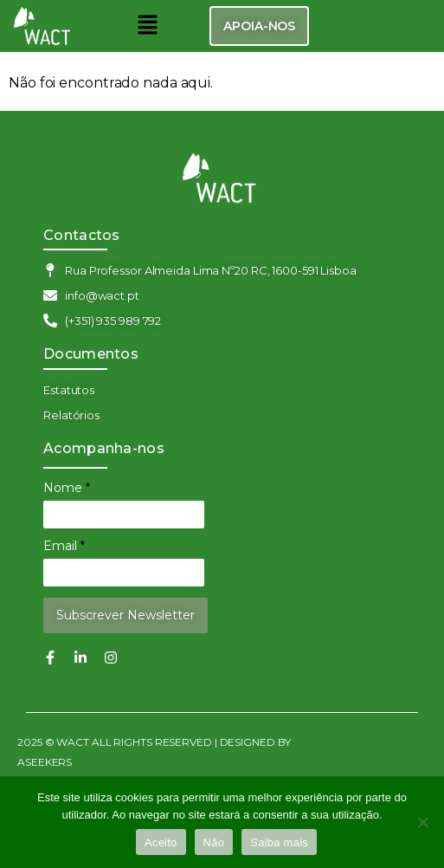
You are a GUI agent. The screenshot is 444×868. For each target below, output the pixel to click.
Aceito (161, 842)
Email (64, 546)
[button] (147, 26)
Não (214, 842)
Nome (67, 488)
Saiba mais (279, 842)
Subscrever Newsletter (125, 615)
